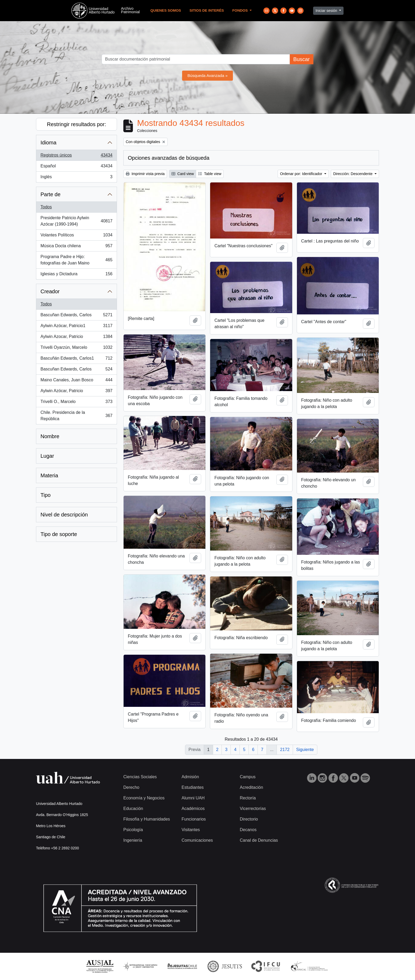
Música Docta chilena (76, 247)
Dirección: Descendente (353, 174)
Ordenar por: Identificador (302, 174)
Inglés (76, 178)
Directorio (249, 819)
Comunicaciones (197, 840)
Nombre (50, 436)
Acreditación (251, 787)
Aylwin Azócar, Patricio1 (76, 327)
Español (76, 167)
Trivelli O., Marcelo (76, 403)
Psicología (133, 830)
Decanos (248, 830)
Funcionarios (194, 819)
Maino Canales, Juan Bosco (76, 381)
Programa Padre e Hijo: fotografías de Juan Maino (76, 260)
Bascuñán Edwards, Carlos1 (76, 359)
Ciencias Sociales (140, 777)
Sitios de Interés (207, 10)
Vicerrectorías (253, 809)
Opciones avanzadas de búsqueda (169, 158)
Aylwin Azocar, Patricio (76, 338)
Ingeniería (133, 840)
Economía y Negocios (144, 798)
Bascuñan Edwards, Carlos (76, 316)
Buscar (301, 59)
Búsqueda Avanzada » (207, 75)
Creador (50, 291)
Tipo (46, 495)
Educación (133, 809)
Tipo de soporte (59, 534)
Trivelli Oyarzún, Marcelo (76, 349)
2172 (285, 750)
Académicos (193, 809)
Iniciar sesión (327, 11)
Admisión (190, 777)
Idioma (48, 143)
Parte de (51, 194)
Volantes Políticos (76, 236)
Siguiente (305, 750)
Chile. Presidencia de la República (76, 416)
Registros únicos (76, 156)
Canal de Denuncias (259, 840)
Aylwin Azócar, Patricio (76, 392)
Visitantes (191, 830)
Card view (183, 174)
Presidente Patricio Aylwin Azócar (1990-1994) (76, 221)
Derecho (131, 787)
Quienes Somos (166, 10)
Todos (46, 207)
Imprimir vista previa (145, 174)
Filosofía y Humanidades (147, 819)
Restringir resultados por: (76, 124)
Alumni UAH (193, 798)
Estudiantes (193, 787)
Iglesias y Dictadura (76, 275)
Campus (248, 777)
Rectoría (248, 798)
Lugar (47, 456)
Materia (49, 475)
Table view (210, 174)
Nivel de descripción (64, 515)
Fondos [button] (241, 10)
